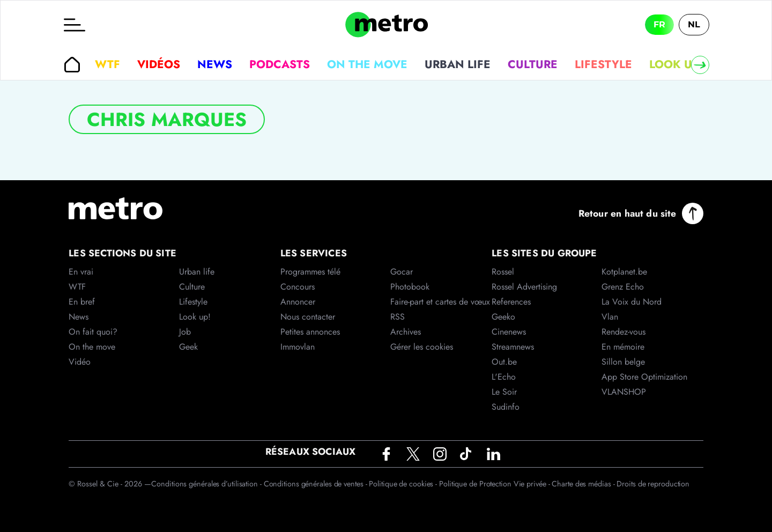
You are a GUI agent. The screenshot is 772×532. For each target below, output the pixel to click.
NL (694, 24)
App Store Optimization (644, 377)
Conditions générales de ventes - (317, 484)
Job (185, 332)
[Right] (700, 65)
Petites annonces (310, 332)
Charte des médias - (584, 484)
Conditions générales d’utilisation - (207, 484)
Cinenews (509, 332)
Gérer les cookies (422, 347)
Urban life (458, 64)
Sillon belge (623, 362)
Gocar (402, 272)
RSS (398, 317)
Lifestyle (603, 64)
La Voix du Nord (632, 302)
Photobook (410, 287)
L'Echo (504, 377)
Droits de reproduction (653, 484)
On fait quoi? (93, 332)
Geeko (503, 317)
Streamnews (513, 347)
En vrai (81, 272)
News (215, 64)
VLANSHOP (624, 392)
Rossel (503, 272)
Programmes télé (310, 272)
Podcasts (280, 64)
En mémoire (623, 347)
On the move (367, 64)
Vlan (610, 317)
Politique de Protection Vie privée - (495, 484)
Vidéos (159, 64)
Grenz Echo (623, 287)
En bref (82, 302)
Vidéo (80, 362)
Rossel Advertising (524, 287)
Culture (533, 64)
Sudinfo (506, 407)
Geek (188, 347)
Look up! (676, 64)
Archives (406, 332)
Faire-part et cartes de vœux (440, 302)
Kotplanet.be (624, 272)
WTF (107, 64)
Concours (298, 287)
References (511, 302)
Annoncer (298, 302)
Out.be (504, 362)
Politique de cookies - (404, 484)
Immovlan (298, 347)
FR (659, 24)
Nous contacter (308, 317)
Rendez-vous (623, 332)
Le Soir (504, 392)
